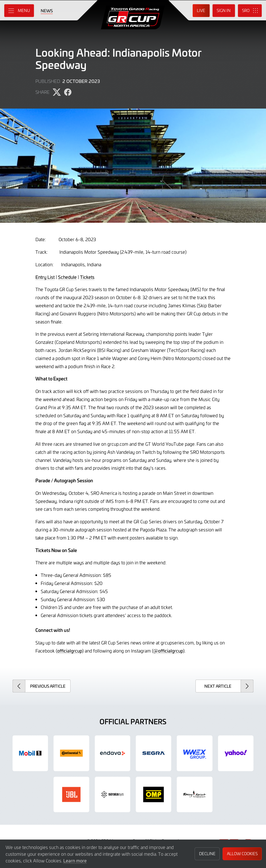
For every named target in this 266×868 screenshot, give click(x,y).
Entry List (45, 277)
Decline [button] (207, 854)
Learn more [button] (75, 860)
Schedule (67, 277)
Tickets (87, 277)
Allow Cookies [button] (242, 854)
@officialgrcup (168, 651)
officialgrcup (70, 651)
